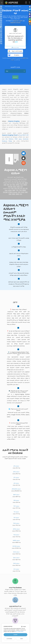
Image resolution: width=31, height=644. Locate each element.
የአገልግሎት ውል (24, 58)
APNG (18, 185)
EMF (26, 192)
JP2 (20, 183)
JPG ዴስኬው (16, 466)
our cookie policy (20, 631)
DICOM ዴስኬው (16, 546)
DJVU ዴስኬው (16, 558)
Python (11, 139)
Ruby (10, 141)
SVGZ (23, 192)
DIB (5, 185)
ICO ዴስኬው (16, 569)
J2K (23, 183)
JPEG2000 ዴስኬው (16, 489)
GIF (11, 185)
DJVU (15, 187)
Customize (9, 639)
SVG (19, 192)
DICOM (10, 187)
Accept (15, 635)
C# (6, 139)
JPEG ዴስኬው (16, 472)
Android (26, 139)
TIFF (8, 185)
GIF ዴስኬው (16, 518)
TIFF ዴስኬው (16, 506)
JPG (18, 183)
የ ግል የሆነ (12, 60)
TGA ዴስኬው (16, 535)
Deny (22, 639)
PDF (12, 188)
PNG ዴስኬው (16, 523)
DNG (18, 187)
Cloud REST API (24, 135)
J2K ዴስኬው (16, 483)
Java (20, 139)
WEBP (25, 185)
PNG (14, 185)
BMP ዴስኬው (16, 495)
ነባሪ (15, 71)
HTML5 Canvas (13, 192)
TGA (21, 185)
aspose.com (18, 21)
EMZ (10, 194)
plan (16, 42)
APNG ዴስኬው (16, 529)
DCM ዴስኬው (16, 552)
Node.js (5, 141)
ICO (22, 187)
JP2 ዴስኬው (16, 477)
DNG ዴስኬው (16, 563)
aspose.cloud (15, 22)
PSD (16, 188)
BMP (26, 183)
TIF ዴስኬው (16, 512)
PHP (16, 139)
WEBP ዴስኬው (16, 540)
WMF (14, 194)
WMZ (17, 194)
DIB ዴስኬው (16, 500)
